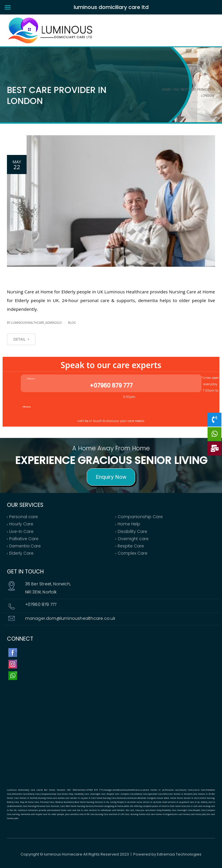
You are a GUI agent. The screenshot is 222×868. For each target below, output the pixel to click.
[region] (111, 466)
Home (166, 89)
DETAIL (21, 339)
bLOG (72, 323)
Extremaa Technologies (179, 854)
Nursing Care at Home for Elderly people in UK (72, 276)
